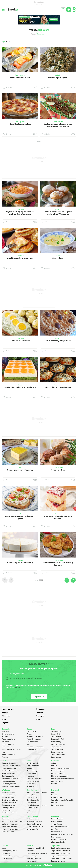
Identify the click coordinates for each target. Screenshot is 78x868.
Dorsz (29, 737)
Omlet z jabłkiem (8, 737)
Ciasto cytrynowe (33, 774)
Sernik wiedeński (8, 825)
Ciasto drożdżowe (33, 759)
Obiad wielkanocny (9, 788)
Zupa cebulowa (57, 750)
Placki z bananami (9, 748)
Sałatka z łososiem (9, 761)
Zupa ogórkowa (57, 745)
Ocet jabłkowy (57, 815)
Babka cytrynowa (8, 798)
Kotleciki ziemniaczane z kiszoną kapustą (58, 564)
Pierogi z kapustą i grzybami (37, 798)
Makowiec (30, 769)
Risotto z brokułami (58, 767)
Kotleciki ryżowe (57, 774)
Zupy (58, 256)
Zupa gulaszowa (57, 743)
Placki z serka (7, 740)
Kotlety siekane (32, 735)
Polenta (54, 777)
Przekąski (20, 209)
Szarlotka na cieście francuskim (63, 793)
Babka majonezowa (34, 817)
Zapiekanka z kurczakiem (61, 844)
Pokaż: (39, 34)
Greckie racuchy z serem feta (20, 258)
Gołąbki (54, 756)
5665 (41, 580)
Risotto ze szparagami (59, 769)
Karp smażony (32, 796)
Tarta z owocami (33, 812)
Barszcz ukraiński (58, 732)
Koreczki (54, 796)
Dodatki (5, 712)
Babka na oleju (32, 764)
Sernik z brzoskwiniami (10, 822)
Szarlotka (30, 761)
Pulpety (29, 727)
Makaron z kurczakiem (35, 730)
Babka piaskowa (8, 801)
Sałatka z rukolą (8, 769)
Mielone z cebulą (58, 470)
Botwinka (5, 812)
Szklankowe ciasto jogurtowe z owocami (58, 517)
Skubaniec (30, 779)
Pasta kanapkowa (9, 732)
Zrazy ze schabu (33, 743)
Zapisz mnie (39, 697)
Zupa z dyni (56, 727)
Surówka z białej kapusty (11, 779)
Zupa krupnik (56, 730)
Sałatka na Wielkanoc (10, 772)
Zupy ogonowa (57, 725)
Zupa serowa (56, 740)
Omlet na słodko (8, 727)
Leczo (4, 841)
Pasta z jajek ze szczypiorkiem (13, 815)
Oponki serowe (57, 791)
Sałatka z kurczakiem (10, 764)
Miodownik (31, 777)
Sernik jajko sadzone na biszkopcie (20, 387)
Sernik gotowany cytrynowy (20, 470)
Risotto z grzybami (58, 764)
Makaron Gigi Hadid (34, 862)
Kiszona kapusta (57, 812)
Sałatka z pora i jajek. (58, 77)
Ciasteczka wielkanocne (11, 793)
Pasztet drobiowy (8, 791)
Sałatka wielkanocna (10, 806)
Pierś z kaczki (32, 725)
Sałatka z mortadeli (9, 774)
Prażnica (5, 750)
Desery (58, 209)
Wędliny (55, 716)
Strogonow (6, 846)
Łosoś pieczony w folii (20, 77)
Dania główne (20, 75)
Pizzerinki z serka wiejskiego (58, 387)
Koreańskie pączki (58, 798)
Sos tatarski (6, 803)
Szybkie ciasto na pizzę (20, 124)
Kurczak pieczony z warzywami (63, 772)
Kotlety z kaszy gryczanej (60, 761)
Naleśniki (5, 735)
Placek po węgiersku (9, 844)
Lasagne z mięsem (58, 854)
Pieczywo (31, 712)
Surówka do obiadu (9, 756)
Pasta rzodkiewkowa (9, 820)
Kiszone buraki (57, 825)
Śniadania (20, 256)
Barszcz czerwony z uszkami (37, 785)
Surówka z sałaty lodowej (11, 759)
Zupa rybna (31, 788)
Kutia (29, 803)
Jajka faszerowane (9, 785)
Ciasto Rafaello (32, 767)
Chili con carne (7, 852)
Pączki (54, 785)
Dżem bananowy (57, 830)
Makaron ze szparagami (11, 817)
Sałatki (58, 75)
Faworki (54, 788)
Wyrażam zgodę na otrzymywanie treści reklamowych (25, 678)
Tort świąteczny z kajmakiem (58, 341)
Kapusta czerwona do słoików (62, 828)
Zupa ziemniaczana (58, 737)
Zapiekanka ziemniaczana (61, 846)
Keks (28, 806)
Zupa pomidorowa (58, 748)
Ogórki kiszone (57, 817)
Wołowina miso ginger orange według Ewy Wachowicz (58, 125)
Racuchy (5, 730)
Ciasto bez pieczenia (34, 772)
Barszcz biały (56, 735)
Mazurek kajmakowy (34, 815)
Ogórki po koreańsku (59, 833)
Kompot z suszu (32, 801)
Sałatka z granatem (9, 777)
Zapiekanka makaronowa (36, 740)
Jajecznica (6, 725)
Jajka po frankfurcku (20, 341)
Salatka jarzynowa (9, 767)
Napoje (54, 709)
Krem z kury (58, 258)
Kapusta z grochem (34, 793)
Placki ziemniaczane (34, 732)
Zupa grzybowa (32, 791)
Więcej (17, 687)
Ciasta (20, 385)
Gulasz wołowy (7, 849)
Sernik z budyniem (33, 756)
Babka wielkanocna (9, 796)
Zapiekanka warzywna (60, 849)
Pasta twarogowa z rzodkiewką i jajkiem (20, 517)
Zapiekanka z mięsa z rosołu (62, 852)
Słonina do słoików (58, 835)
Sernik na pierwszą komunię (20, 563)
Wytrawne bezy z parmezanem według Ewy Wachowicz (20, 213)
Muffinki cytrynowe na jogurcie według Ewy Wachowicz (58, 213)
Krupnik (54, 759)
